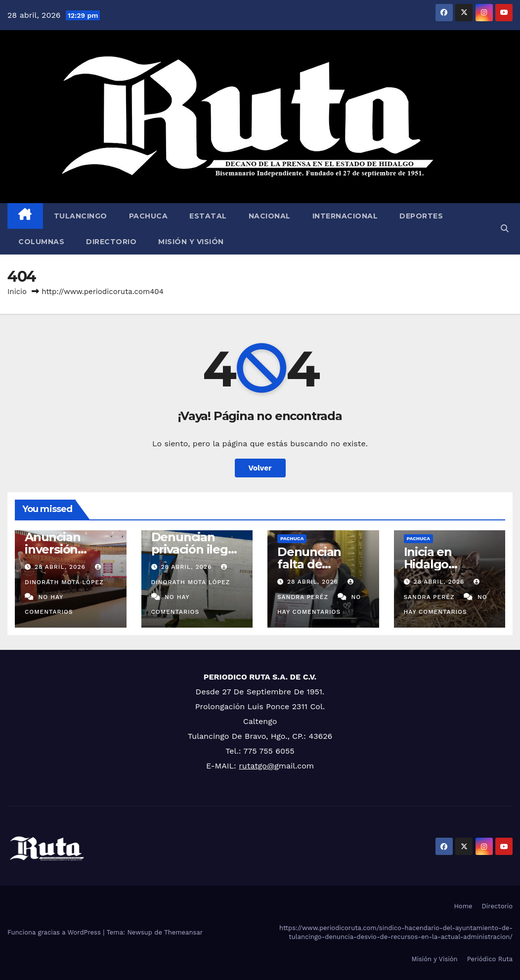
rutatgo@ (257, 766)
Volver (260, 468)
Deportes (421, 216)
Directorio (111, 242)
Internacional (345, 216)
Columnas (41, 242)
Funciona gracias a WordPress (55, 932)
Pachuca (149, 216)
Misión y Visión (191, 242)
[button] (505, 229)
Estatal (208, 216)
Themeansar (183, 932)
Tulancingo (81, 216)
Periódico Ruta (490, 959)
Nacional (270, 216)
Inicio (17, 292)
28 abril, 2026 (61, 567)
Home (463, 906)
